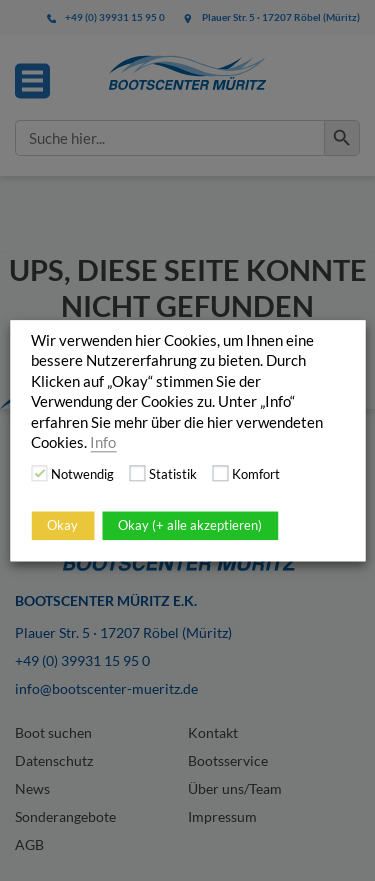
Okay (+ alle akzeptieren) (190, 525)
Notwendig (82, 474)
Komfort (256, 474)
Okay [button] (62, 525)
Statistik (173, 474)
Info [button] (103, 442)
